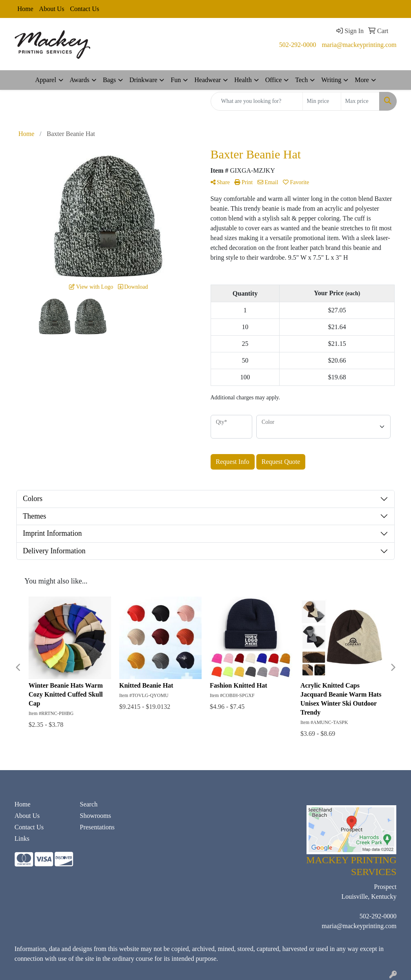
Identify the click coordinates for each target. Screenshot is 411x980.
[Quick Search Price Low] (322, 101)
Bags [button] (109, 80)
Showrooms (95, 816)
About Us (52, 9)
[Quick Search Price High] (360, 101)
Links (22, 839)
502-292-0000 (298, 45)
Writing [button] (331, 80)
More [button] (362, 80)
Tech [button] (301, 80)
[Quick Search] (257, 101)
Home (26, 9)
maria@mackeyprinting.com (359, 45)
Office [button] (274, 80)
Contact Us (84, 9)
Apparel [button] (46, 80)
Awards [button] (80, 80)
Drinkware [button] (143, 80)
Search (89, 804)
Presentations (97, 827)
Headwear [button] (208, 80)
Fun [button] (176, 80)
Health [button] (243, 80)
